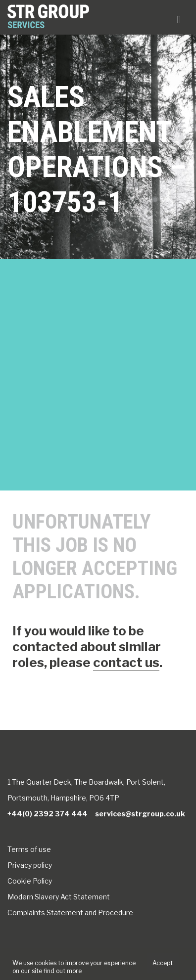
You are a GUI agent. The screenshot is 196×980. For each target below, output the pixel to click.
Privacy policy (30, 865)
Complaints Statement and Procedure (70, 913)
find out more (63, 971)
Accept (163, 963)
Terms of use (29, 849)
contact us (126, 662)
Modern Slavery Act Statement (59, 897)
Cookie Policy (30, 881)
